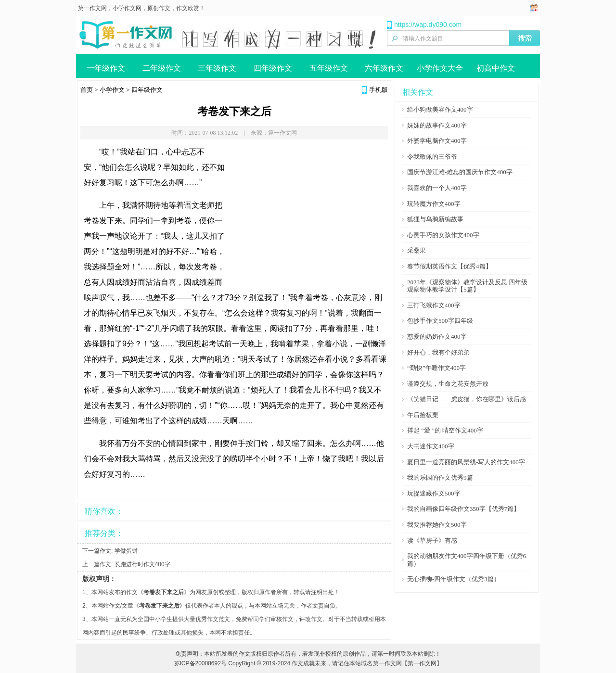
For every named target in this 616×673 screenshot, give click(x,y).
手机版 (379, 90)
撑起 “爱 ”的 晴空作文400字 (445, 430)
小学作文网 (127, 8)
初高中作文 (496, 68)
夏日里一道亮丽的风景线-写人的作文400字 (466, 462)
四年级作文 (273, 68)
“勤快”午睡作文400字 (436, 368)
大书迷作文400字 (431, 446)
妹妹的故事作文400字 (437, 125)
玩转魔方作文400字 (434, 204)
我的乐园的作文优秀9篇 (440, 477)
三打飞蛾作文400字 (434, 305)
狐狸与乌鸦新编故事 (435, 219)
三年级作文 (217, 68)
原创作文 (159, 8)
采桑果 (417, 250)
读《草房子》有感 (432, 540)
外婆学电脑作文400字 (437, 141)
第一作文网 (92, 8)
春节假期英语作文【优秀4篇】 (449, 266)
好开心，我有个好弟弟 (438, 352)
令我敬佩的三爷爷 (432, 157)
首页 (87, 90)
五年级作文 (329, 68)
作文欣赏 (188, 8)
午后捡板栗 (423, 415)
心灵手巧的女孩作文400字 (443, 235)
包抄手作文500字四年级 (440, 321)
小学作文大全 (440, 68)
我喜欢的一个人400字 (437, 188)
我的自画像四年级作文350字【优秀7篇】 (463, 509)
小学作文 (112, 90)
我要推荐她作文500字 (437, 525)
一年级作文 (106, 68)
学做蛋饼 (126, 551)
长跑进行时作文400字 (142, 564)
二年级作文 (162, 68)
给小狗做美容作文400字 (440, 109)
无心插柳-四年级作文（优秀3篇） (454, 579)
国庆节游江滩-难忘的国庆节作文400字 (460, 172)
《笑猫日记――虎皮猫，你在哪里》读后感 (467, 399)
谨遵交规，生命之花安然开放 (448, 384)
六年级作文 (384, 68)
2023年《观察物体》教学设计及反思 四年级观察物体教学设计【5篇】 (467, 286)
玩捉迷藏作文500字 (434, 493)
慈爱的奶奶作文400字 (437, 336)
